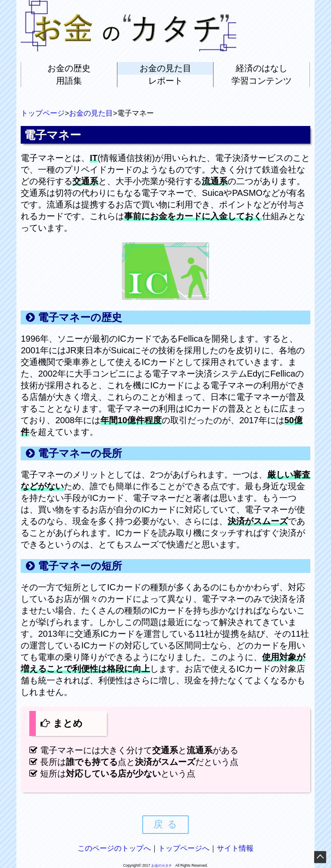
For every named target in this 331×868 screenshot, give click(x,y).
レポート (165, 81)
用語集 (69, 81)
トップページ (43, 113)
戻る (167, 824)
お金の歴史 (69, 68)
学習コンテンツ (262, 81)
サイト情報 (235, 848)
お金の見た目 (165, 68)
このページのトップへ (114, 848)
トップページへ (184, 848)
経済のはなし (262, 68)
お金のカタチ (162, 865)
